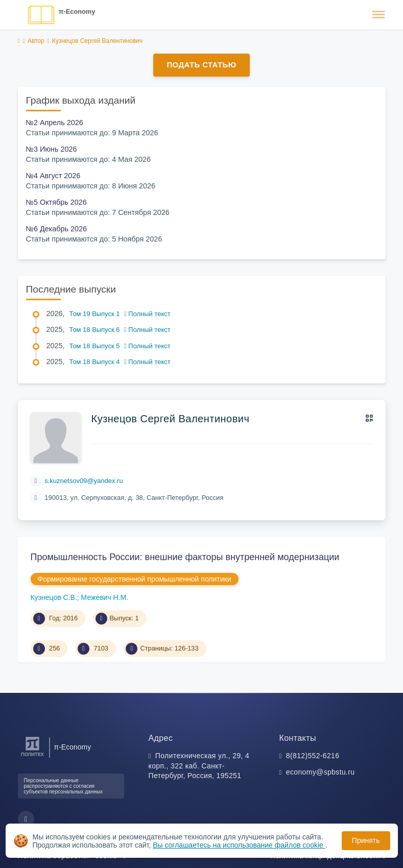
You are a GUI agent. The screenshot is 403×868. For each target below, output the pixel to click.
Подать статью (201, 65)
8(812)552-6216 (313, 756)
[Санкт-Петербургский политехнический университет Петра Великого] (32, 756)
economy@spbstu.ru (321, 772)
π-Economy (77, 11)
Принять (366, 840)
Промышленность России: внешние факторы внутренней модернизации (185, 557)
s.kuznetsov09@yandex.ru (84, 481)
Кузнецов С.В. (54, 597)
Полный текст (147, 314)
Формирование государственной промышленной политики (135, 579)
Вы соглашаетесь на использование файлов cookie (239, 845)
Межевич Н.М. (105, 597)
